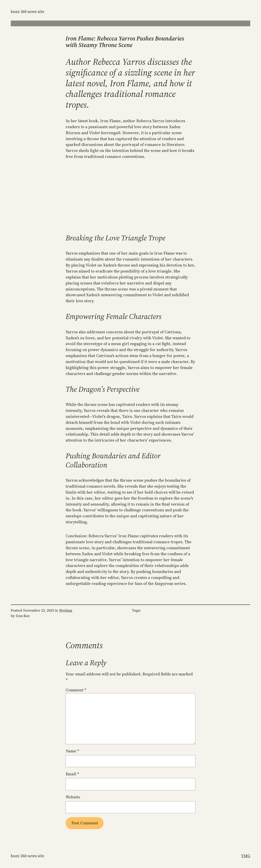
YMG (246, 856)
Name (72, 751)
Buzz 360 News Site (28, 12)
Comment (76, 690)
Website (73, 797)
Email (72, 774)
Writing (66, 610)
